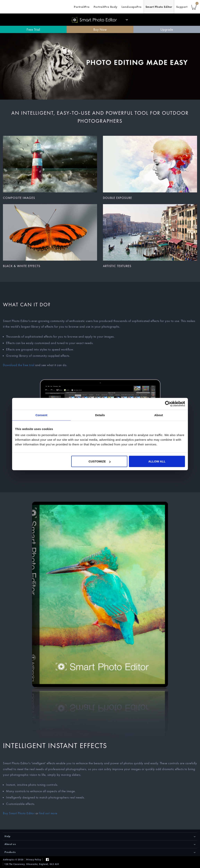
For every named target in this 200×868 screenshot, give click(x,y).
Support (182, 7)
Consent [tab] (42, 415)
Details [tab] (100, 415)
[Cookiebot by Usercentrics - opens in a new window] (168, 404)
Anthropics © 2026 (13, 860)
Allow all (157, 461)
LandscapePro (132, 7)
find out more (48, 813)
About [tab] (159, 415)
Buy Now (100, 29)
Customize (100, 461)
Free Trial (33, 29)
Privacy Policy (34, 860)
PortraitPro (82, 7)
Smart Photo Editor (159, 7)
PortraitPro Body (106, 7)
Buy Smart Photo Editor (19, 813)
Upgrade (167, 29)
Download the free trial (19, 365)
